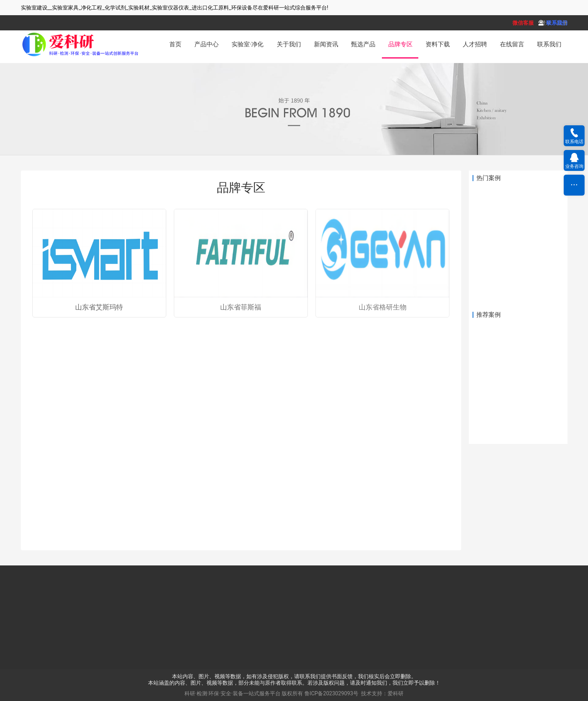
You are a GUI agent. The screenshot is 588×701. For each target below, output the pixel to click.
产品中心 (207, 44)
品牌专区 (400, 44)
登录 (546, 23)
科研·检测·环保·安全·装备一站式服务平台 (233, 693)
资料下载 (438, 44)
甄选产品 (363, 44)
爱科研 (396, 693)
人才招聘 (475, 44)
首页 (175, 44)
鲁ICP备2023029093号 (331, 693)
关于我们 (289, 44)
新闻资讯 (326, 44)
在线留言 (512, 44)
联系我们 (549, 44)
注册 (562, 23)
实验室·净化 (247, 44)
